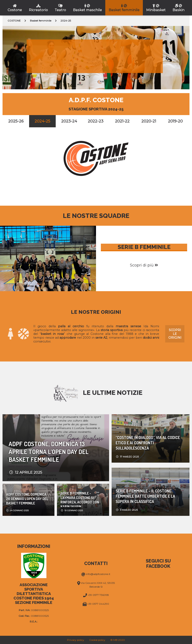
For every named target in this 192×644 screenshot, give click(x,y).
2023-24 (69, 121)
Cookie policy (97, 640)
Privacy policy (76, 640)
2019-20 (175, 121)
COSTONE (14, 21)
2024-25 (42, 121)
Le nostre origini (96, 312)
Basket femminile (41, 21)
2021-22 (122, 121)
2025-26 (16, 121)
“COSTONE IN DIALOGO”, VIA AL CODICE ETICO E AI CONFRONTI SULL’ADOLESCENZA (148, 443)
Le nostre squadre (96, 216)
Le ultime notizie (113, 393)
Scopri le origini (175, 334)
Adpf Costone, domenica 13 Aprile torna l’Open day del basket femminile (49, 452)
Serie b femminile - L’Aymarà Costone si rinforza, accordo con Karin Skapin (80, 499)
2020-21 (149, 121)
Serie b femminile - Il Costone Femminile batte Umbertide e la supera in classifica (145, 496)
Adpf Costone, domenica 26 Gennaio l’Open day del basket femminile (27, 499)
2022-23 (96, 121)
